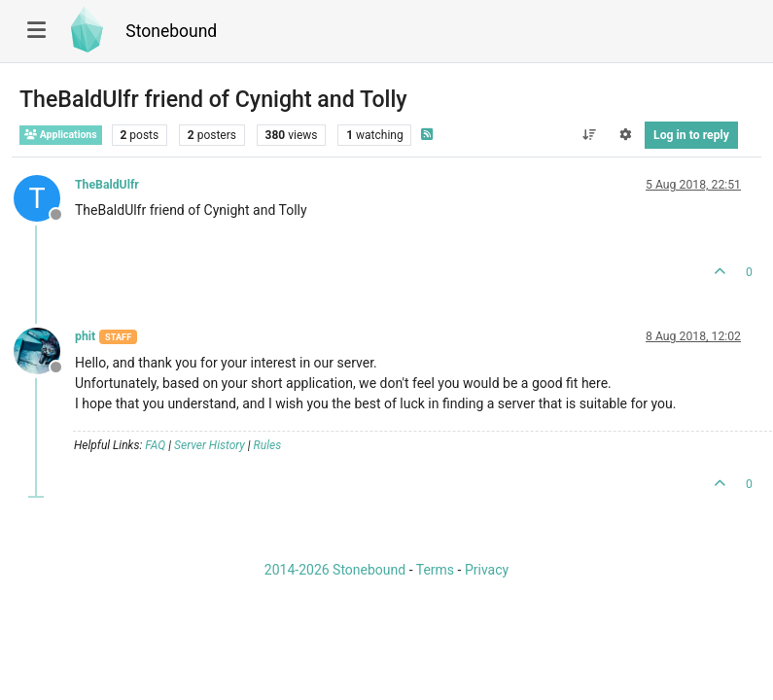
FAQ (155, 445)
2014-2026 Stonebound (335, 570)
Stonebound (171, 31)
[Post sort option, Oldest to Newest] (589, 135)
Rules (268, 445)
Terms (435, 570)
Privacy (487, 570)
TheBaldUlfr (107, 185)
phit (85, 336)
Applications (61, 135)
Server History (210, 445)
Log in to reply (691, 135)
